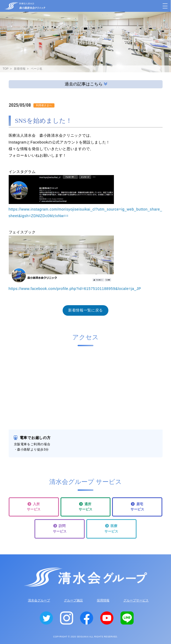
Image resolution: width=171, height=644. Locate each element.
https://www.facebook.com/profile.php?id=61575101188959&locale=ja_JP (75, 289)
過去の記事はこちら (86, 84)
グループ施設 (73, 600)
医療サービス (111, 529)
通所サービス (85, 507)
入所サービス (34, 507)
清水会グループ (39, 600)
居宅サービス (137, 507)
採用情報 (103, 600)
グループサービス (136, 600)
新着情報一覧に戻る (85, 310)
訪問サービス (60, 529)
